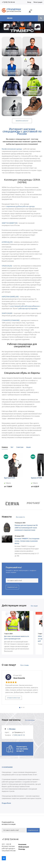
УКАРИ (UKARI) (7, 313)
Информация (24, 847)
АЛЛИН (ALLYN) (7, 242)
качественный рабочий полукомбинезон (25, 306)
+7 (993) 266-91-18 (18, 735)
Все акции (34, 606)
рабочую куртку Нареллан (28, 308)
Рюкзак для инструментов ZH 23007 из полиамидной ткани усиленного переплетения (26, 528)
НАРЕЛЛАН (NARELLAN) (10, 297)
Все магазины (30, 720)
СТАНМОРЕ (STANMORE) (11, 320)
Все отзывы (25, 665)
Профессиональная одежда (12, 149)
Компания (22, 844)
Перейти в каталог (22, 121)
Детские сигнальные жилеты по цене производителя (17, 637)
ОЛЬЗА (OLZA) (7, 266)
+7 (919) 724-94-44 (8, 2)
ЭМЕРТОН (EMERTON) (10, 223)
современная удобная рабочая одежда (20, 206)
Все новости (20, 517)
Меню (10, 18)
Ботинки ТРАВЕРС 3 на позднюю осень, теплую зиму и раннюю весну (27, 541)
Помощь (22, 849)
